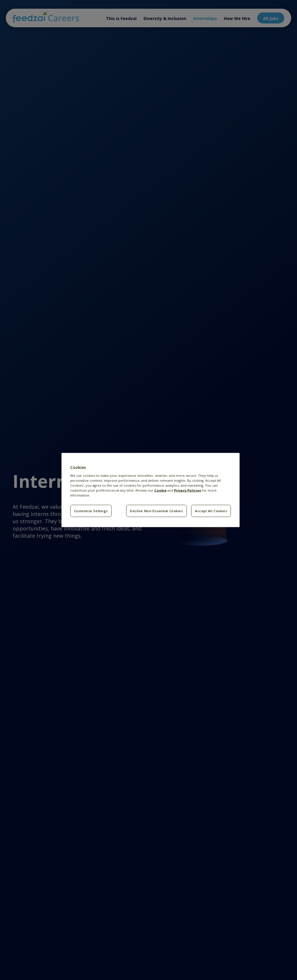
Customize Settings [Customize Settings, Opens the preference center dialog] (91, 511)
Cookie (160, 490)
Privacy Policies (188, 490)
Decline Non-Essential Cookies (156, 511)
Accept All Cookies (211, 511)
